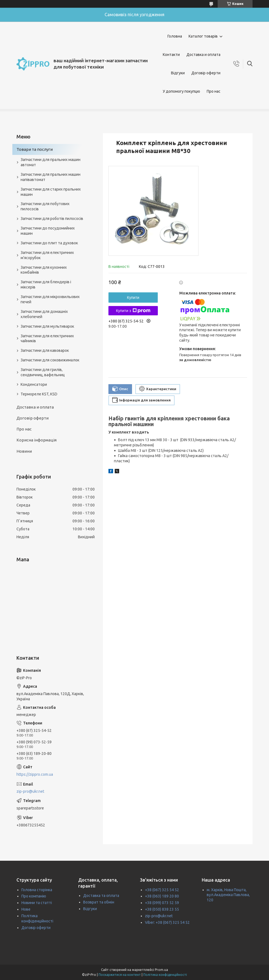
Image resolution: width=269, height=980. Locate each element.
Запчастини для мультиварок (47, 326)
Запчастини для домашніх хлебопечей (44, 314)
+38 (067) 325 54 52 (162, 890)
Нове (26, 909)
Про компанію (34, 896)
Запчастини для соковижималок (50, 360)
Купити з (133, 311)
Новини (24, 451)
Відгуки (178, 73)
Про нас (214, 91)
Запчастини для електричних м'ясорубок (47, 255)
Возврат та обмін (99, 902)
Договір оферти (206, 73)
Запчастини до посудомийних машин (48, 231)
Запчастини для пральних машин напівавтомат (51, 177)
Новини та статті (37, 903)
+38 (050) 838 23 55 (162, 909)
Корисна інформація (37, 440)
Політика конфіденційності (165, 975)
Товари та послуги (35, 149)
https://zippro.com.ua (35, 774)
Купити (133, 298)
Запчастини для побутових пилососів (45, 206)
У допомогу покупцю (181, 91)
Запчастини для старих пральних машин (51, 192)
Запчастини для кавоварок (45, 350)
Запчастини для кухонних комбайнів (44, 270)
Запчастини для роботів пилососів (52, 219)
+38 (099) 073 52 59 (162, 903)
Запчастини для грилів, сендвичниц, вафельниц (43, 372)
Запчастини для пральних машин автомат (51, 162)
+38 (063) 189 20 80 (162, 896)
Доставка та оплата (101, 896)
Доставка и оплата (203, 55)
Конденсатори (34, 384)
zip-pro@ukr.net (30, 791)
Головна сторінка (37, 890)
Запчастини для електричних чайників (47, 339)
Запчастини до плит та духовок (49, 243)
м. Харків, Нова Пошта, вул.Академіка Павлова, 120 (228, 895)
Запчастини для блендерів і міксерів (46, 284)
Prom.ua (161, 970)
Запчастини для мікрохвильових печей (50, 299)
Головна (175, 36)
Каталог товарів (203, 36)
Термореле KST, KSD (39, 394)
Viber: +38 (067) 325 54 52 (167, 922)
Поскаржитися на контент (120, 975)
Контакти (171, 55)
